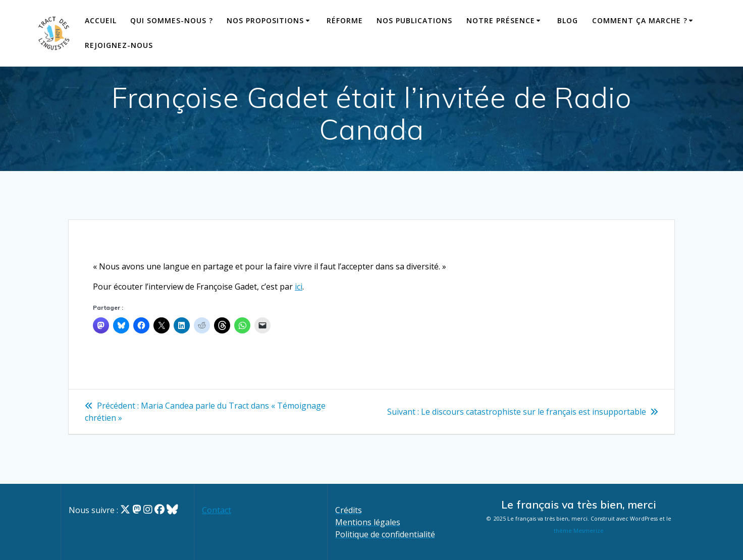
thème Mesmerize (579, 531)
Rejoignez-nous (119, 45)
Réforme (345, 20)
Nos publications (414, 20)
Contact (217, 510)
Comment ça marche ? (640, 20)
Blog (568, 20)
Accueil (101, 20)
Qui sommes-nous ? (172, 20)
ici (299, 287)
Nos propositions (265, 20)
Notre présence (501, 20)
